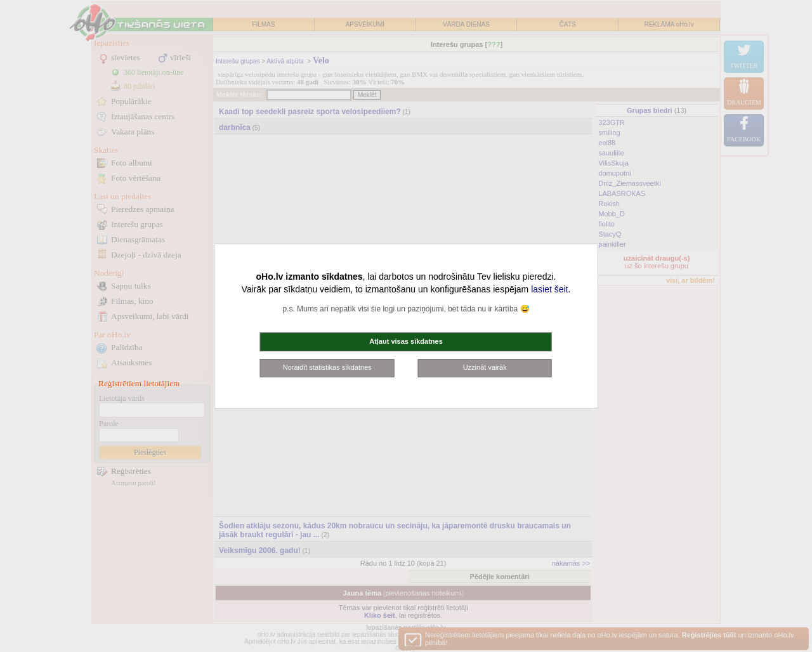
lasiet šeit (549, 289)
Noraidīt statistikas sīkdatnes (327, 367)
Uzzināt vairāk (485, 367)
